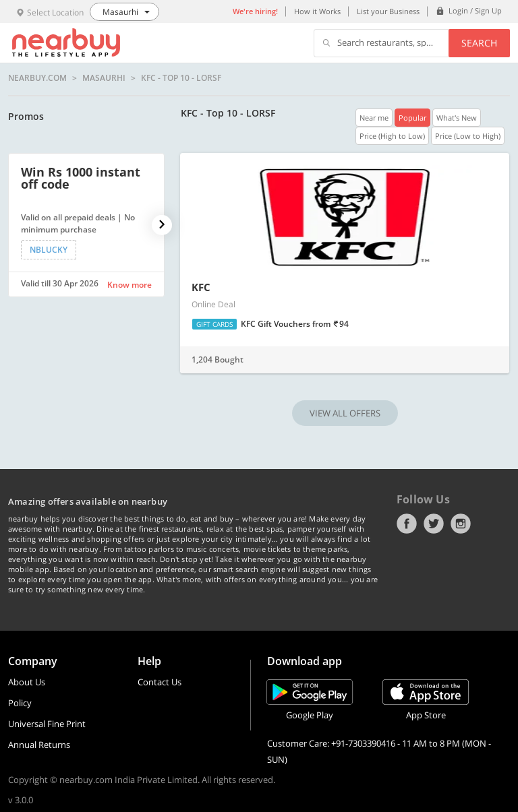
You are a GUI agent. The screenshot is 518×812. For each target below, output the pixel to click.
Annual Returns (39, 745)
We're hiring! (255, 11)
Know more (129, 285)
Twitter (434, 524)
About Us (27, 682)
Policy (20, 703)
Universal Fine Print (47, 724)
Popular (412, 118)
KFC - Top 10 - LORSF (181, 78)
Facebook (407, 524)
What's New (457, 118)
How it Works (317, 11)
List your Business (388, 11)
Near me (374, 118)
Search (479, 43)
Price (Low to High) (468, 136)
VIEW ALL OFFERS (345, 413)
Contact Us (160, 682)
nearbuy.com (37, 78)
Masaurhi (104, 78)
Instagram (461, 524)
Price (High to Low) (392, 136)
